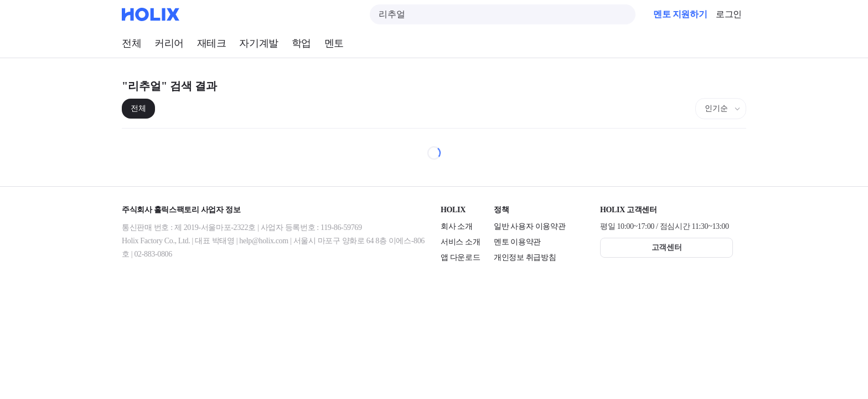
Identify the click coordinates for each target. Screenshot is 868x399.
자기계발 (259, 43)
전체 (131, 43)
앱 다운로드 (460, 257)
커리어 (169, 43)
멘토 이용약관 (517, 242)
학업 (301, 43)
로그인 (729, 14)
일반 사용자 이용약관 (529, 226)
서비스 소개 (460, 242)
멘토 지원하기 (680, 14)
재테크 (212, 43)
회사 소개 (457, 226)
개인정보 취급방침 (525, 257)
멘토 (334, 43)
